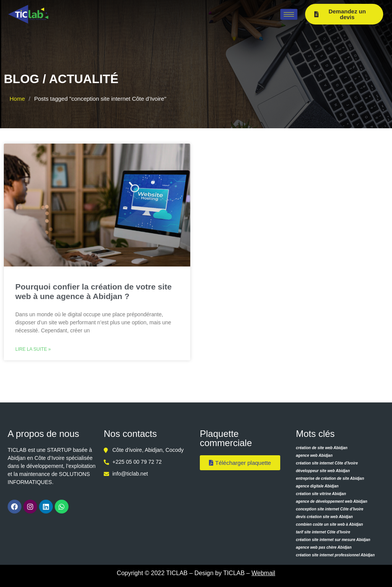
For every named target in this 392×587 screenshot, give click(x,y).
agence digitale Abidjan (317, 486)
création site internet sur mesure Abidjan (333, 540)
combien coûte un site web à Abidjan (329, 524)
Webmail (263, 573)
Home (17, 99)
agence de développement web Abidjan (332, 501)
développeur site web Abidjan (323, 471)
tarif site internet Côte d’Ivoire (323, 532)
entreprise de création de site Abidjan (330, 478)
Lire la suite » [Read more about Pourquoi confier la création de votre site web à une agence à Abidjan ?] (33, 349)
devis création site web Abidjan (324, 517)
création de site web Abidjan (322, 448)
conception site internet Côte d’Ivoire (330, 509)
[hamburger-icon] (289, 14)
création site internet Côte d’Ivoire (327, 463)
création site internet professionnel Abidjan (335, 555)
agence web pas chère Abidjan (324, 547)
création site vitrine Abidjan (321, 494)
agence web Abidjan (314, 455)
